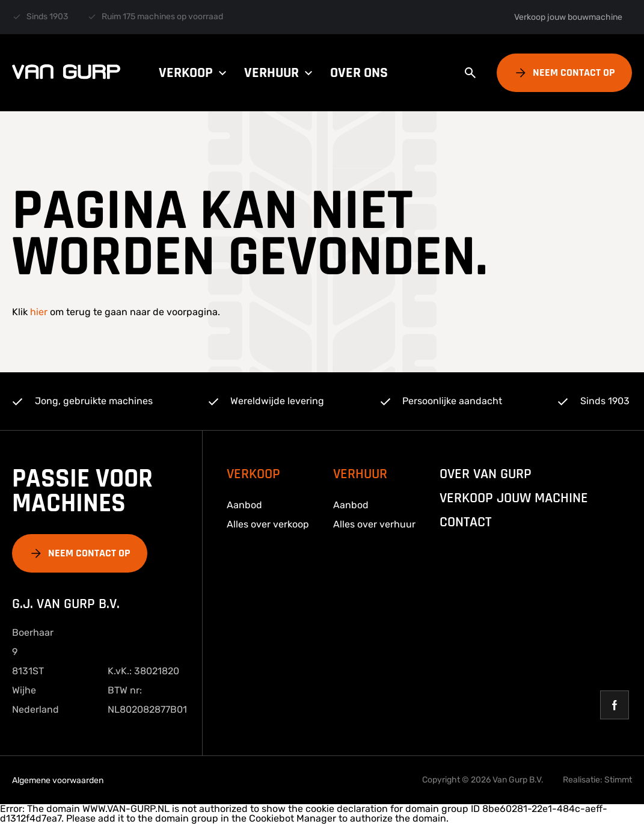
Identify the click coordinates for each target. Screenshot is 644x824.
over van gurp (486, 474)
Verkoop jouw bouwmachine (568, 17)
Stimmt (618, 780)
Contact (465, 522)
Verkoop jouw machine (514, 498)
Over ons (359, 73)
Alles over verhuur (374, 524)
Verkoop (194, 73)
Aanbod (244, 505)
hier (39, 312)
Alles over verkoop (268, 524)
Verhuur (280, 73)
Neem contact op (574, 72)
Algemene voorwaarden (58, 780)
